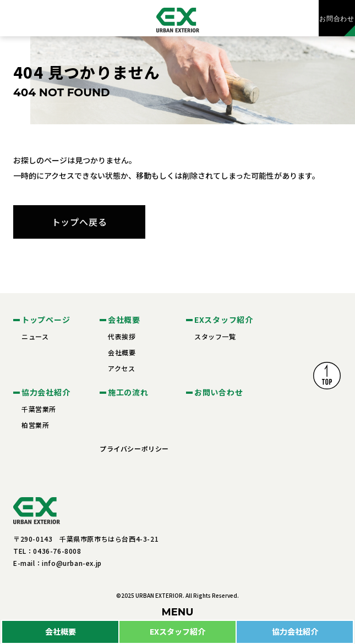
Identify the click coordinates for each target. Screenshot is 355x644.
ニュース (35, 336)
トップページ (46, 320)
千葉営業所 (39, 409)
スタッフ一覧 (215, 336)
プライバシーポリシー (134, 448)
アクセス (121, 368)
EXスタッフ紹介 (177, 631)
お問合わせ (337, 18)
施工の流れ (128, 392)
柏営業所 (35, 425)
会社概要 (61, 631)
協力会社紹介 (295, 631)
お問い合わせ (219, 392)
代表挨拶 (122, 336)
